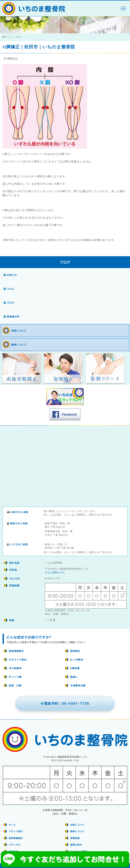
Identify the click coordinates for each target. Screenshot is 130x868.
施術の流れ (76, 845)
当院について (19, 331)
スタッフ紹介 (16, 831)
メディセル (15, 845)
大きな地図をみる (55, 572)
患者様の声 (13, 317)
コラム (11, 289)
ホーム (12, 825)
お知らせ (12, 275)
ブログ (11, 303)
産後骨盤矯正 (16, 838)
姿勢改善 (75, 838)
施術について (19, 345)
